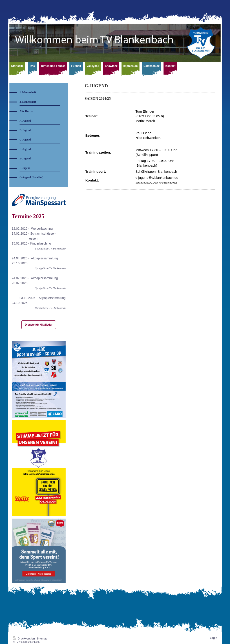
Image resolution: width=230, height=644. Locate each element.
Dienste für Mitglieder (39, 325)
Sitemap (42, 639)
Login (213, 638)
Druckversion (24, 639)
